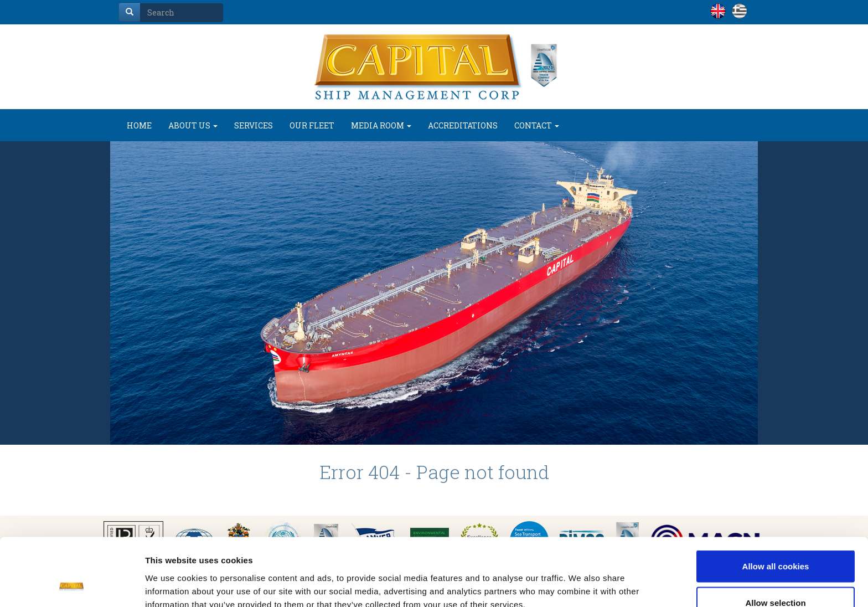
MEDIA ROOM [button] (381, 125)
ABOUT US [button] (193, 125)
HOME (139, 125)
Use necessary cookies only (776, 577)
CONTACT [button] (537, 125)
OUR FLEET (312, 125)
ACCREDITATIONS (463, 125)
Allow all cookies (776, 505)
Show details (581, 578)
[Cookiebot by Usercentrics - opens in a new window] (72, 585)
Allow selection (775, 541)
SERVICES (254, 125)
